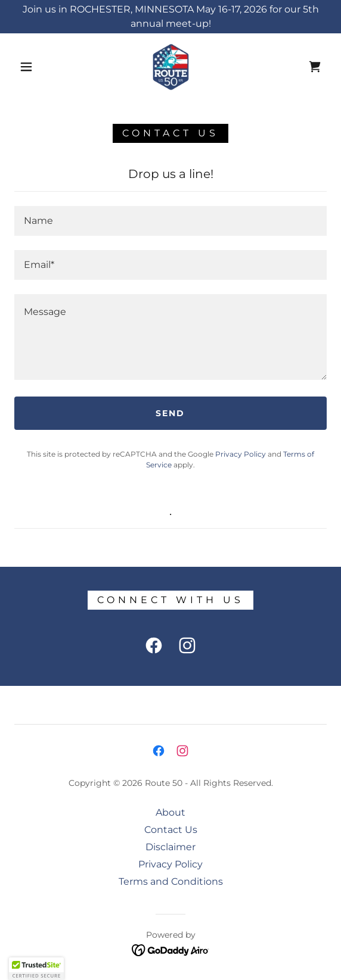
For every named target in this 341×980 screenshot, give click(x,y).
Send (170, 413)
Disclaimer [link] (170, 847)
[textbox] (170, 221)
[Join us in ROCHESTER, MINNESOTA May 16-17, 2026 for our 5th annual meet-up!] (170, 17)
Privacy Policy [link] (241, 454)
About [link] (170, 812)
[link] (170, 67)
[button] (30, 67)
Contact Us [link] (171, 830)
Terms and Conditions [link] (171, 881)
